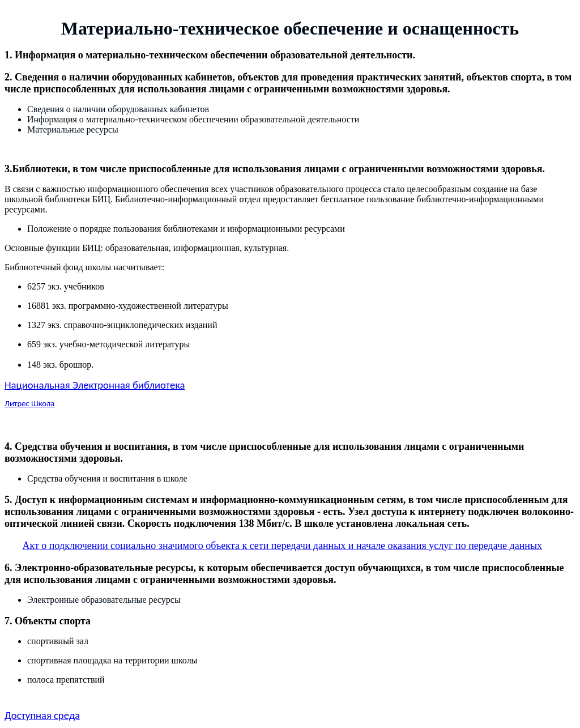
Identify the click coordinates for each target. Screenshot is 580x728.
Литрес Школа (29, 403)
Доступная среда (42, 715)
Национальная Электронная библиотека (95, 385)
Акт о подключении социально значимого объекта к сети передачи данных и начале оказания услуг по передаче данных (283, 546)
